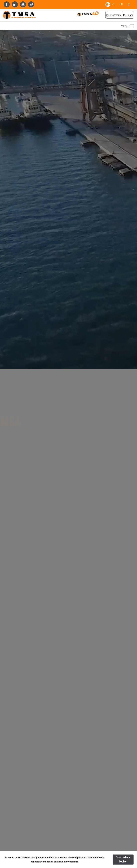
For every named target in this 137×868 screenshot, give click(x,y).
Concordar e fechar (123, 859)
